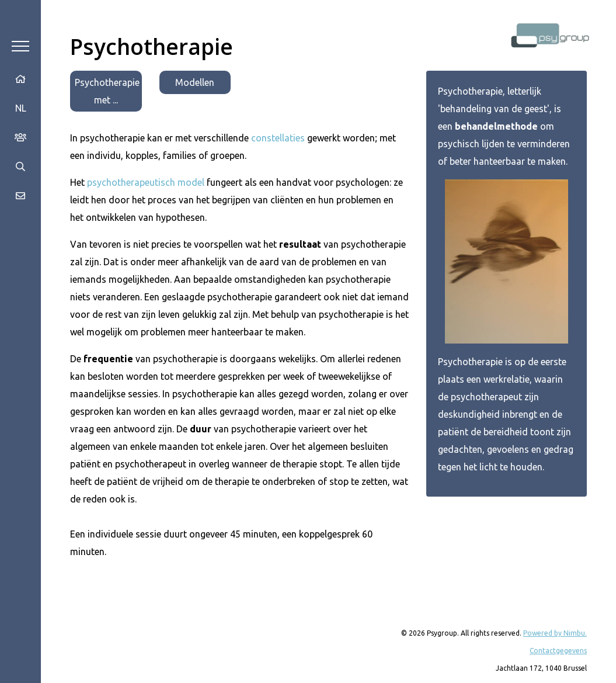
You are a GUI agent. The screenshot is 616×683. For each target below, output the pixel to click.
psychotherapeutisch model (146, 182)
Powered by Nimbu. (555, 633)
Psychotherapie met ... (107, 91)
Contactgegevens (558, 651)
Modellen (195, 82)
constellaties (278, 138)
